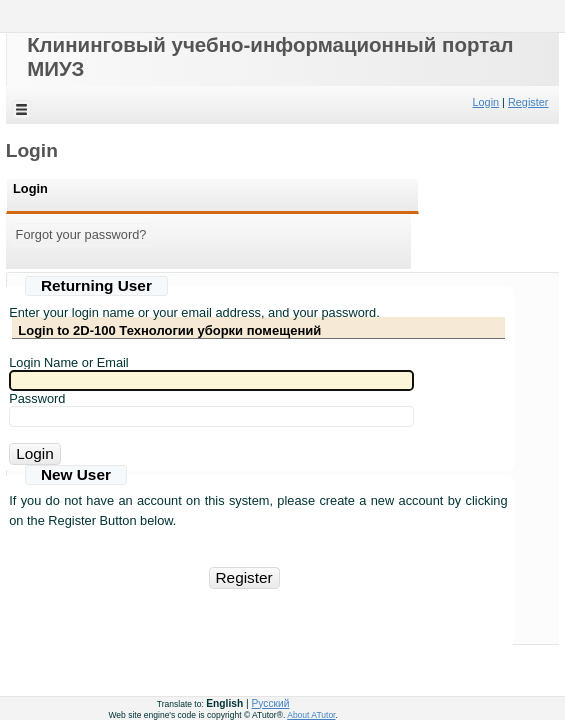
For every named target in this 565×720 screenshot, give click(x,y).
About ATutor (311, 715)
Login (485, 102)
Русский (271, 703)
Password (37, 398)
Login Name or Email (69, 362)
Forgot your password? (81, 234)
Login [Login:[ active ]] (30, 188)
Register (528, 102)
